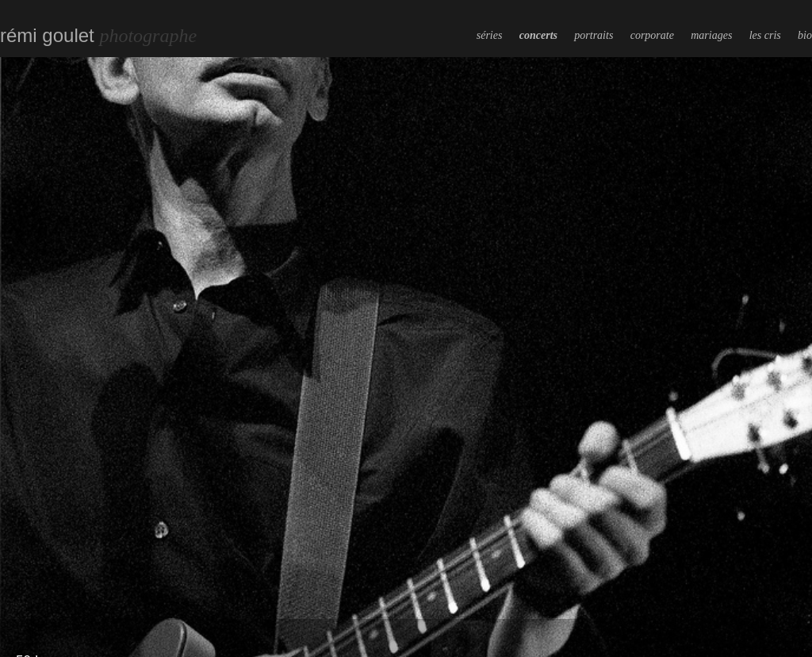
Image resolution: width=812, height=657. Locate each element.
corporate (652, 35)
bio (805, 35)
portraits (594, 35)
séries (490, 35)
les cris (765, 35)
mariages (711, 35)
